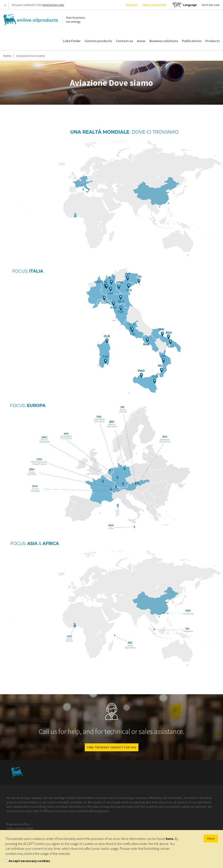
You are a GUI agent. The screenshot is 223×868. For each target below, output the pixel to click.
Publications (192, 41)
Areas (141, 41)
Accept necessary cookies (29, 861)
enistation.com (53, 5)
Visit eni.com (211, 5)
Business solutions (164, 41)
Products (213, 41)
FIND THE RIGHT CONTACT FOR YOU (112, 747)
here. (170, 839)
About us (132, 5)
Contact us (124, 41)
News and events (155, 5)
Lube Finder (72, 41)
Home (7, 56)
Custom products (98, 41)
